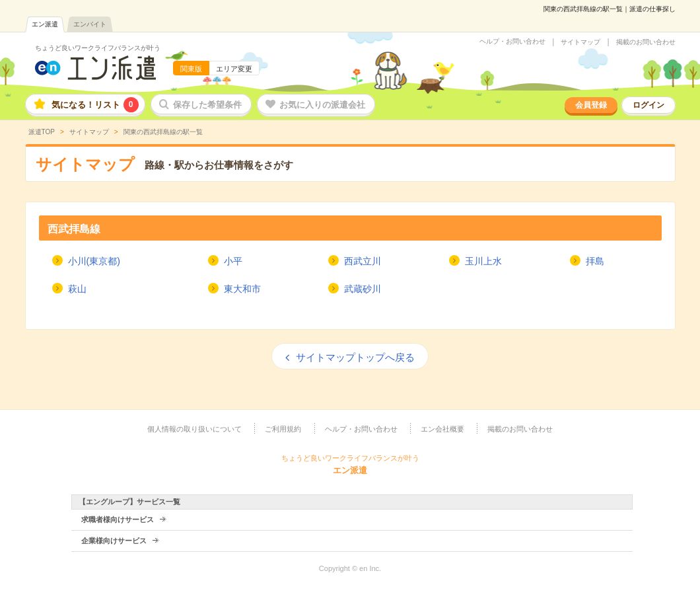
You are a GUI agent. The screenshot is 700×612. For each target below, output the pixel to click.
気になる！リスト (95, 105)
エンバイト (90, 24)
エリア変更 (234, 69)
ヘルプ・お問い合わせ (512, 42)
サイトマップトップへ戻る (355, 357)
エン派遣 (45, 24)
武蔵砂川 (363, 289)
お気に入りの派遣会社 (322, 105)
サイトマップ (580, 42)
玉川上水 (483, 261)
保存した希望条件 (207, 105)
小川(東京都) (94, 261)
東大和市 (242, 289)
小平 (233, 261)
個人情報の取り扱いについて (194, 429)
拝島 (595, 261)
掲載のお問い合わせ (646, 42)
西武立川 (363, 261)
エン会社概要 (442, 429)
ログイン (648, 105)
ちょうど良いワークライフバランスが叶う (98, 48)
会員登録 (591, 105)
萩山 (77, 289)
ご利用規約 (283, 429)
